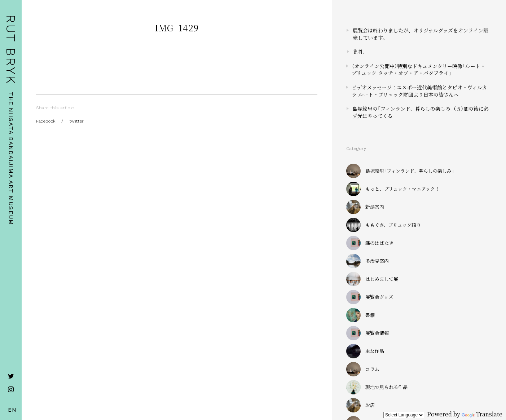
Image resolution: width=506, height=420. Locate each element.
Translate (482, 414)
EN (11, 410)
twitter (77, 121)
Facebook (46, 121)
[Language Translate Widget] (404, 415)
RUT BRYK (11, 50)
